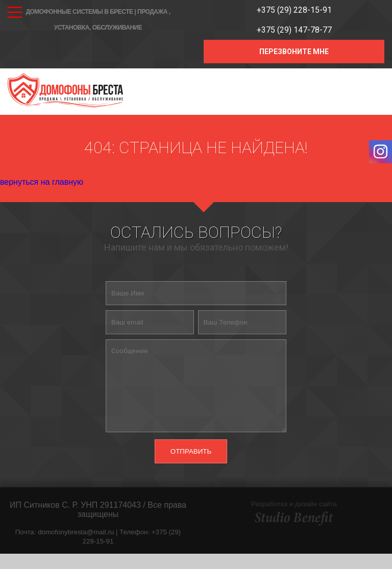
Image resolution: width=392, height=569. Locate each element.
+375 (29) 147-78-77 (294, 30)
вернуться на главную (42, 182)
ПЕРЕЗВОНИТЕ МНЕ (294, 52)
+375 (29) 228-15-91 (294, 10)
